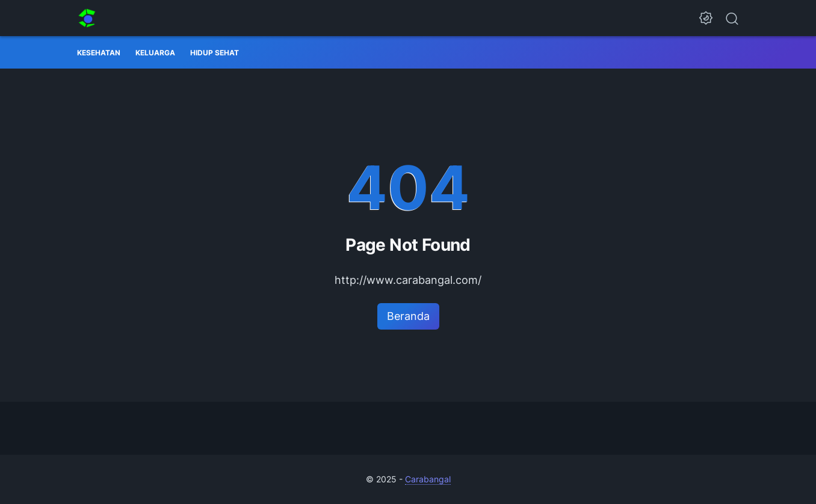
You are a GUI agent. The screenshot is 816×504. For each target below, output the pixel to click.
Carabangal (428, 479)
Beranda (408, 316)
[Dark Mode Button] (706, 18)
